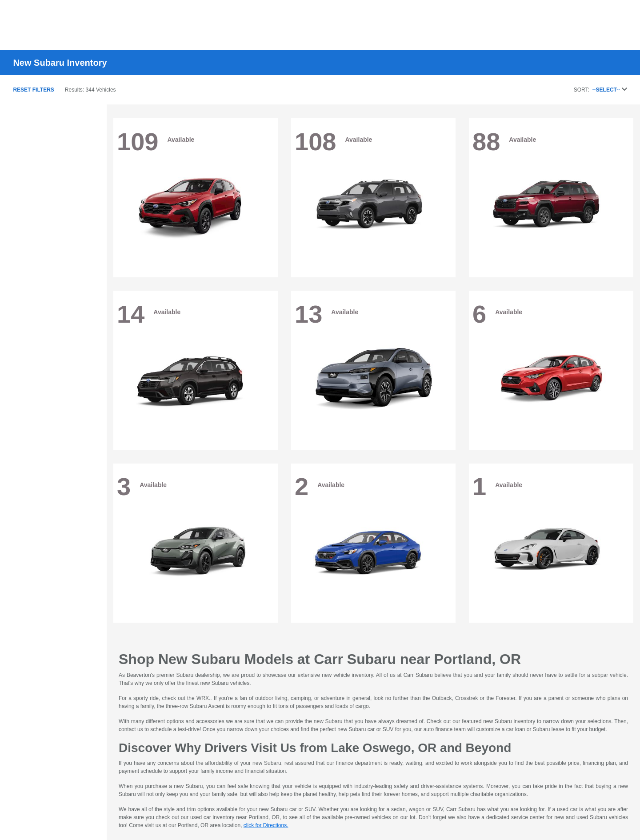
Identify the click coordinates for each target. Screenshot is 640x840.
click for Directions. (266, 825)
